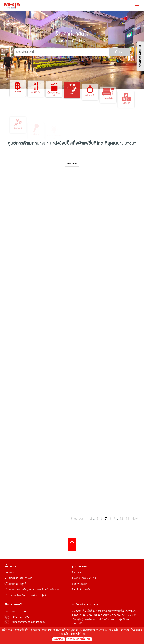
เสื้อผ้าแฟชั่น (94, 611)
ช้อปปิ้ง (65, 143)
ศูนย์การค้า (78, 605)
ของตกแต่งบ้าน (121, 615)
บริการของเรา (80, 584)
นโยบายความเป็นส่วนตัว (18, 578)
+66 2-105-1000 (20, 617)
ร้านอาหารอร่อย (111, 611)
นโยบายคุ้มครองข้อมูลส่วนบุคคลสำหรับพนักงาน (32, 590)
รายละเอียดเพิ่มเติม (79, 639)
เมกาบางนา (11, 573)
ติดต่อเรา (77, 573)
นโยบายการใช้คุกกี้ (15, 584)
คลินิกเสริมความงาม (100, 615)
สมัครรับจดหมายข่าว (84, 578)
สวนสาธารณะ (80, 615)
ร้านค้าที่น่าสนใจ (81, 590)
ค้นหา (119, 52)
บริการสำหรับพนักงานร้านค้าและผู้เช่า (26, 596)
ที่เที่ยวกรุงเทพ (128, 611)
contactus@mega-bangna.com (28, 622)
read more (72, 164)
